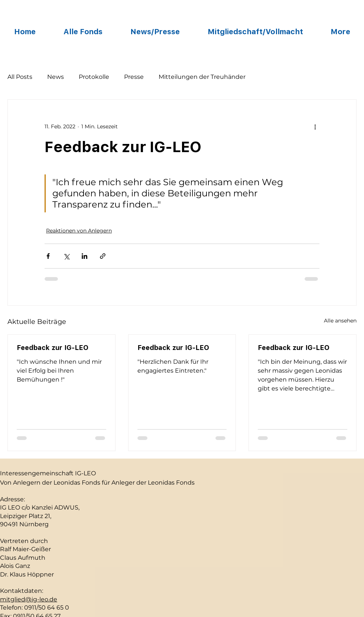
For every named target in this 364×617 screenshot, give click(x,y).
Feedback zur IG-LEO (53, 348)
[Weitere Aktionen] (315, 126)
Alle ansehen (340, 321)
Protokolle (94, 77)
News (56, 77)
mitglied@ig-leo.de (29, 599)
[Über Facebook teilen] (48, 256)
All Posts (20, 77)
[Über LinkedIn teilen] (84, 256)
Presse (134, 77)
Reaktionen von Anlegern (79, 231)
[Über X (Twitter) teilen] (66, 256)
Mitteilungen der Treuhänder (202, 77)
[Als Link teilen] (103, 256)
